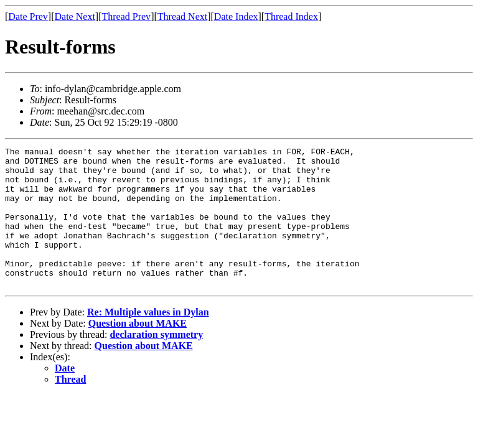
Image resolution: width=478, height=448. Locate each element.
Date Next (75, 16)
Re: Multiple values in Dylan (148, 340)
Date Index (236, 16)
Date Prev (28, 16)
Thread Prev (126, 16)
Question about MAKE (138, 351)
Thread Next (182, 16)
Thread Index (291, 16)
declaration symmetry (156, 362)
